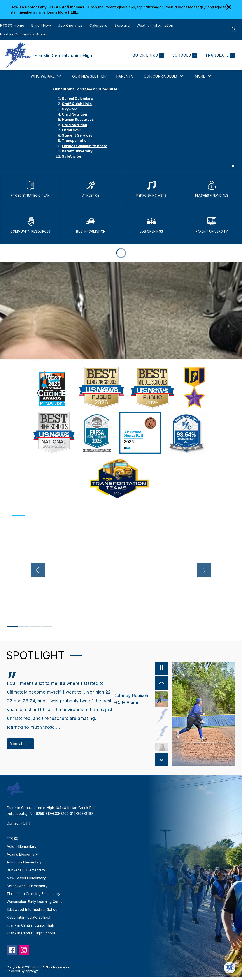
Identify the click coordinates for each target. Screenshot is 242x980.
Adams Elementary (22, 857)
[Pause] (153, 668)
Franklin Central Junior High (30, 928)
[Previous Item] (153, 683)
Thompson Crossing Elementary (33, 897)
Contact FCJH (18, 826)
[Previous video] (28, 570)
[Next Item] (153, 762)
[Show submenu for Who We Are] (43, 76)
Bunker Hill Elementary (26, 873)
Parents (125, 76)
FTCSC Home (12, 25)
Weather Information (155, 25)
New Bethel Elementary (26, 881)
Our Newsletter (89, 76)
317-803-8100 (57, 816)
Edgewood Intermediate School (32, 913)
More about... (20, 749)
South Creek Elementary (27, 889)
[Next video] (214, 570)
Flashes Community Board (23, 34)
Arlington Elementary (24, 865)
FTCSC (12, 842)
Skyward (122, 25)
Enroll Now (41, 25)
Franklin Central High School (31, 936)
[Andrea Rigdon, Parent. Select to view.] (153, 716)
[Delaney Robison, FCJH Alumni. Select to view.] (132, 699)
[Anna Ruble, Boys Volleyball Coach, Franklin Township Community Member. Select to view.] (153, 750)
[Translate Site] (220, 55)
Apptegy (32, 974)
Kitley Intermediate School (28, 920)
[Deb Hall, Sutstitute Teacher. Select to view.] (153, 733)
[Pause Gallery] (233, 166)
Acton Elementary (22, 849)
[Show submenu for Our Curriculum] (160, 76)
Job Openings (70, 25)
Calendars (98, 25)
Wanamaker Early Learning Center (35, 905)
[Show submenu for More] (200, 76)
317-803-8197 (82, 816)
